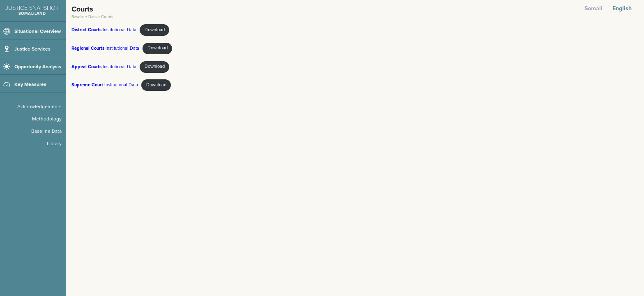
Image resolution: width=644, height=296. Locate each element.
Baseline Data (85, 17)
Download (155, 30)
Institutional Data (104, 30)
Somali (593, 8)
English (622, 8)
